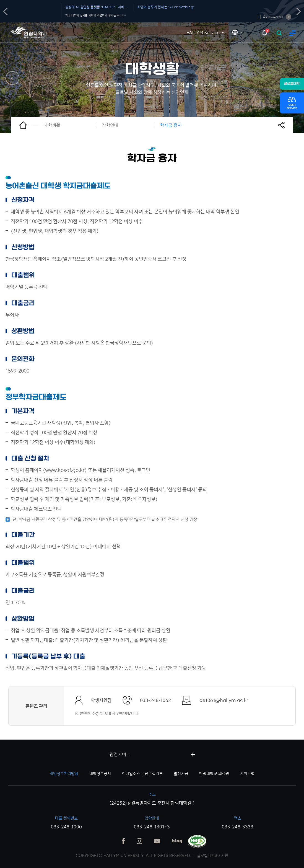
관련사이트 (120, 755)
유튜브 (157, 841)
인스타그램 (139, 841)
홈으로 (29, 125)
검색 (279, 33)
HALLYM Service (203, 33)
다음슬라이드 (299, 11)
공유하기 (285, 125)
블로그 (177, 841)
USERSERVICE (292, 107)
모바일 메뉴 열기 (293, 33)
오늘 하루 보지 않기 (289, 17)
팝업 (265, 33)
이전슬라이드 (6, 11)
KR (237, 32)
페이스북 (123, 841)
